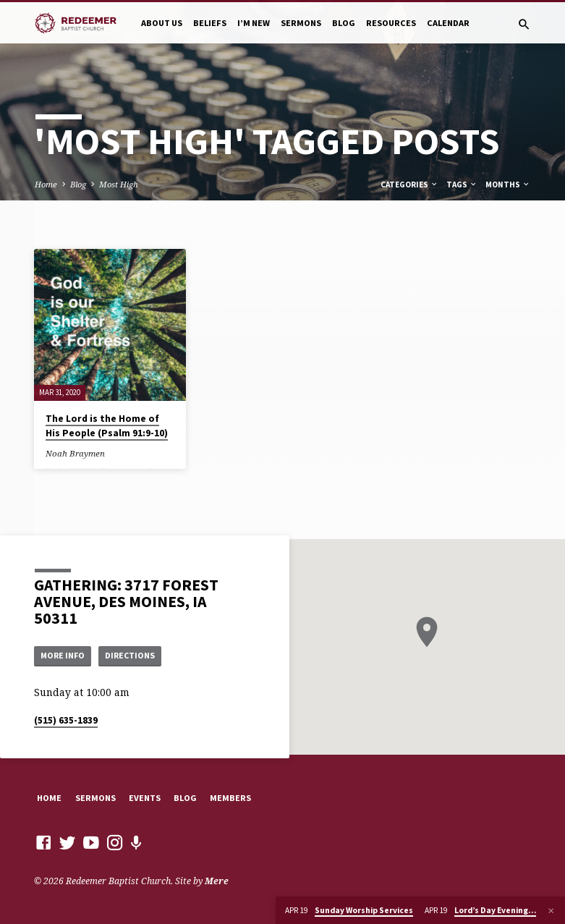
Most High (119, 184)
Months (508, 185)
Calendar (448, 23)
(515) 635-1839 (66, 720)
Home (46, 184)
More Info (64, 654)
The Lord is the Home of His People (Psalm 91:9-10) (107, 426)
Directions (135, 654)
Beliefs (210, 23)
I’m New (254, 23)
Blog (344, 23)
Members (230, 798)
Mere (217, 881)
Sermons (301, 23)
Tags (462, 185)
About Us (162, 23)
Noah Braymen (75, 453)
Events (145, 798)
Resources (391, 23)
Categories (409, 185)
